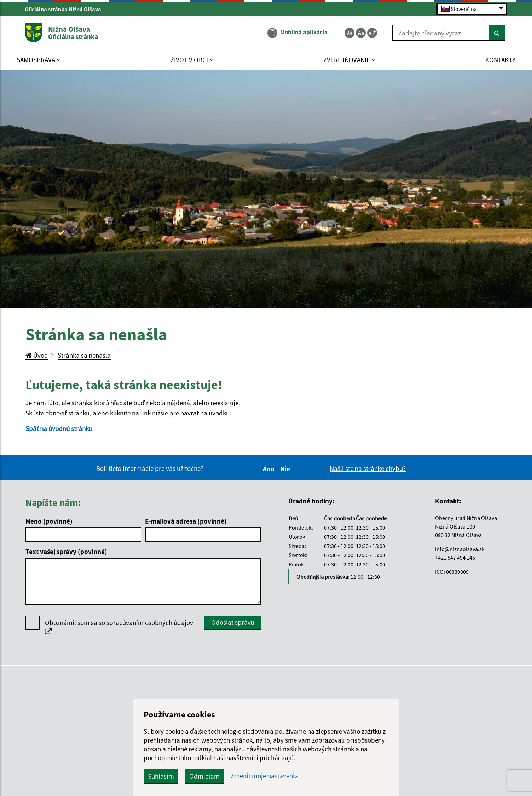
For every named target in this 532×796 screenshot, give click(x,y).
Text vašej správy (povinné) (66, 552)
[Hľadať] (497, 33)
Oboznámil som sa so (119, 627)
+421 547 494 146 (455, 558)
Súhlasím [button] (161, 776)
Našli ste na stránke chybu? (368, 468)
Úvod (37, 355)
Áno (270, 469)
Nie (286, 469)
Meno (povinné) (49, 521)
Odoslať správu (233, 622)
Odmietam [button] (204, 776)
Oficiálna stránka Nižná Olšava (66, 9)
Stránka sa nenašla (84, 355)
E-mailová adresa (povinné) (186, 521)
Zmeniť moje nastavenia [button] (264, 776)
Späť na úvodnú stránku (59, 428)
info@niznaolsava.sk (460, 549)
